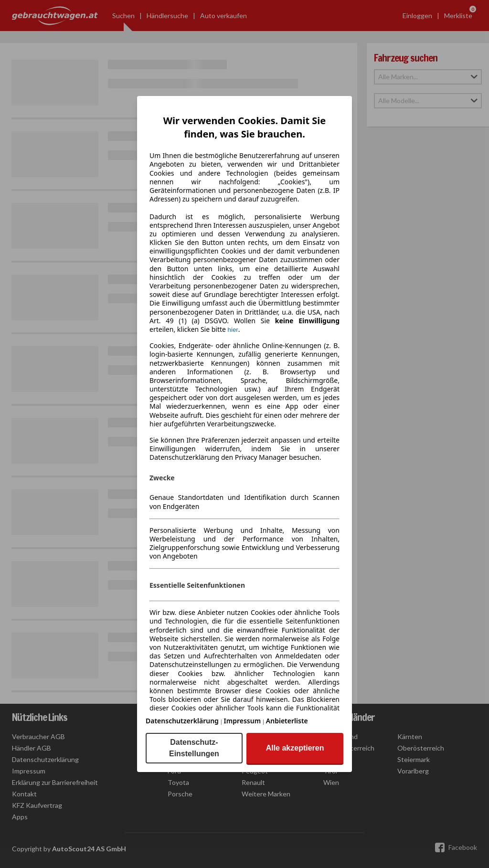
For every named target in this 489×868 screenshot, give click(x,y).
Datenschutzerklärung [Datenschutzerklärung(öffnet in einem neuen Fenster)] (182, 721)
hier (233, 330)
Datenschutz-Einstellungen (194, 748)
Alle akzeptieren (295, 748)
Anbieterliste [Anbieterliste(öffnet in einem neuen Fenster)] (287, 721)
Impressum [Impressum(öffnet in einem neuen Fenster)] (243, 721)
